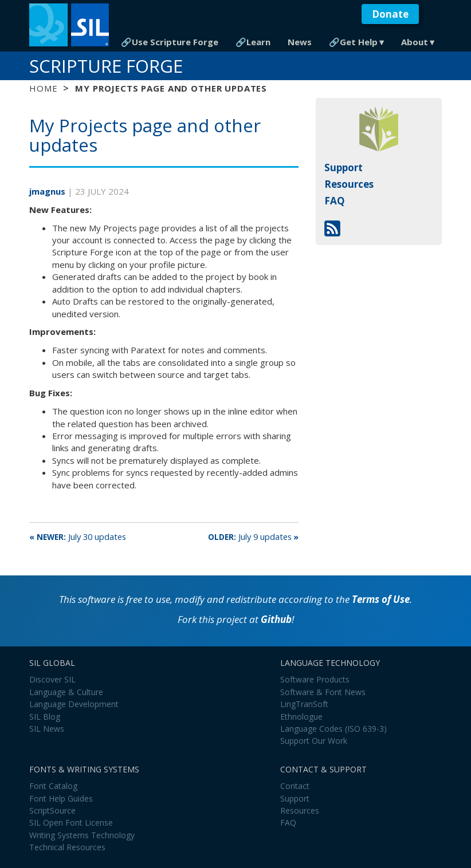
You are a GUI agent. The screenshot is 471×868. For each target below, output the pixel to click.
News (300, 42)
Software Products (315, 679)
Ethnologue (301, 717)
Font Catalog (53, 786)
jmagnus (48, 191)
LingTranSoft (304, 704)
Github (276, 619)
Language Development (74, 704)
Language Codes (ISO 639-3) (333, 729)
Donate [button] (390, 14)
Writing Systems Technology (82, 835)
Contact (295, 786)
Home (43, 88)
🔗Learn (253, 42)
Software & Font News (323, 692)
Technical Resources (67, 847)
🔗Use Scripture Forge (170, 42)
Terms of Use (381, 599)
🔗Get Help (353, 42)
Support (344, 167)
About (415, 42)
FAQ (335, 201)
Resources (349, 184)
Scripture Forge (106, 66)
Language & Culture (66, 692)
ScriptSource (52, 810)
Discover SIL (52, 679)
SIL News (47, 729)
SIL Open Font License (71, 822)
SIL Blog (45, 717)
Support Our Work (314, 741)
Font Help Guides (61, 798)
